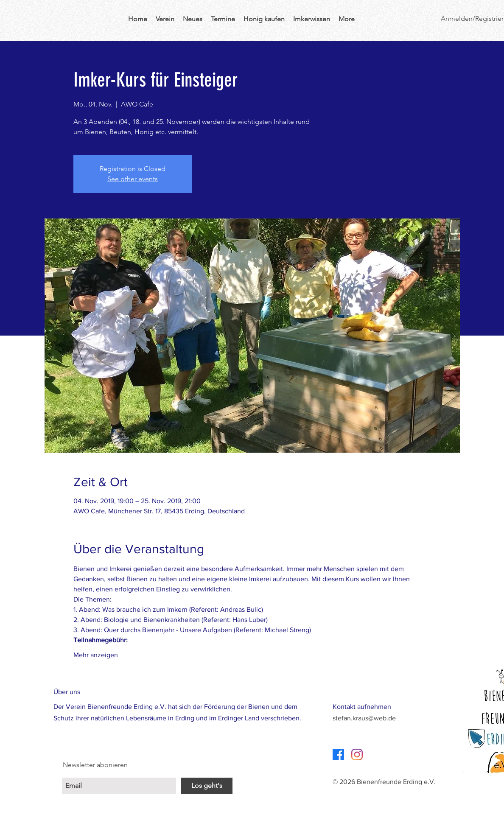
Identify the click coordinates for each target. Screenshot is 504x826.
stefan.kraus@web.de (364, 718)
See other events (133, 179)
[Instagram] (357, 755)
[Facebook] (338, 755)
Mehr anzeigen (96, 655)
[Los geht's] (207, 786)
